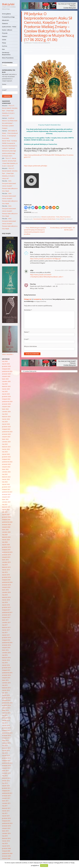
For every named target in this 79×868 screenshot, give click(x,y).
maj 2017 (5, 625)
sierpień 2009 (6, 858)
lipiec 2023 (5, 439)
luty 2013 (5, 753)
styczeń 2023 (6, 454)
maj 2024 (5, 414)
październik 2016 (7, 643)
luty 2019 (5, 572)
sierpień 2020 (6, 527)
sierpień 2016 (6, 648)
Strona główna (6, 14)
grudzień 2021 (6, 487)
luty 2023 (5, 452)
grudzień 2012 (6, 758)
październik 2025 (7, 371)
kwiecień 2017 (6, 627)
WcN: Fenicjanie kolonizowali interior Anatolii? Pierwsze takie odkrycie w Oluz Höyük (10, 186)
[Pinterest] (36, 208)
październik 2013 (7, 733)
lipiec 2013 (5, 740)
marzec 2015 (6, 690)
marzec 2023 (6, 449)
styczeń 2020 (6, 545)
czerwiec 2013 (6, 743)
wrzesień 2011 (6, 796)
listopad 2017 (6, 610)
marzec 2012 (6, 781)
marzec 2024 (6, 419)
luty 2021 (5, 512)
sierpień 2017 (6, 617)
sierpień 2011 (6, 798)
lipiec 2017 (5, 620)
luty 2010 (5, 843)
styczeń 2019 (6, 575)
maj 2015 (5, 685)
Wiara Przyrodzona (8, 58)
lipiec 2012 (5, 771)
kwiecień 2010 (6, 838)
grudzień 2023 (6, 427)
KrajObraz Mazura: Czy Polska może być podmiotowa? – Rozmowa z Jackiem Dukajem (10, 123)
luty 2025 (5, 391)
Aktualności (6, 20)
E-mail (26, 339)
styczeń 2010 (6, 846)
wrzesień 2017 (6, 615)
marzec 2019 (6, 570)
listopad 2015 (6, 670)
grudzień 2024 (6, 396)
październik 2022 (7, 462)
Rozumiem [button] (44, 865)
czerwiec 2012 (6, 773)
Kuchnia (5, 46)
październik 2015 (7, 673)
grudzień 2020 (6, 517)
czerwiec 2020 (6, 532)
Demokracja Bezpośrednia (6, 54)
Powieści (5, 36)
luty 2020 (5, 542)
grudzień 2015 (6, 668)
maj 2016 (5, 655)
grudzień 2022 (6, 457)
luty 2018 (5, 602)
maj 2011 (5, 806)
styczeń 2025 (6, 394)
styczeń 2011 (6, 816)
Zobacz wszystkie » (8, 354)
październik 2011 (7, 793)
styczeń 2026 (6, 364)
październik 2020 (7, 522)
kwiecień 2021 (6, 507)
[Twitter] (33, 208)
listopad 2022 (6, 459)
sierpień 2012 (6, 768)
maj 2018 (5, 595)
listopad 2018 (6, 580)
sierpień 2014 (6, 708)
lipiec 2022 (5, 469)
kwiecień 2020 (6, 537)
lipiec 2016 (5, 650)
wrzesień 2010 (6, 826)
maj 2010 (5, 836)
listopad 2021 (6, 489)
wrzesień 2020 (6, 525)
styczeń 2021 (6, 514)
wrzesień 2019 (6, 555)
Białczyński (8, 4)
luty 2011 (5, 813)
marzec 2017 (6, 630)
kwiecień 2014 (6, 718)
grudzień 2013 (6, 728)
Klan (3, 49)
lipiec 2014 (5, 710)
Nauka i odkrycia (7, 30)
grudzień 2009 (6, 848)
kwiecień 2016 (6, 658)
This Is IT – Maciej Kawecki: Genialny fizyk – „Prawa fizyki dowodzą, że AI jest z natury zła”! (10, 111)
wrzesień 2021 (6, 494)
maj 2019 (5, 565)
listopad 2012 (6, 761)
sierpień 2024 (6, 407)
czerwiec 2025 (6, 381)
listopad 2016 (6, 640)
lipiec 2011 (5, 801)
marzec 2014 (6, 720)
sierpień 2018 (6, 587)
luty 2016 (5, 663)
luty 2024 (5, 422)
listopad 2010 (6, 821)
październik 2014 (7, 703)
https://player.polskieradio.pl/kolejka (36, 166)
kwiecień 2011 (6, 808)
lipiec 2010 (5, 831)
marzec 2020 (6, 540)
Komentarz (28, 310)
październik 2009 (7, 853)
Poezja (4, 43)
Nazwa (27, 332)
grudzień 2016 (6, 638)
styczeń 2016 (6, 665)
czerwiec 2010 (6, 833)
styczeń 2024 (6, 424)
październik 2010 (7, 823)
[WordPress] (50, 208)
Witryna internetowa (30, 346)
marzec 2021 (6, 509)
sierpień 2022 (6, 467)
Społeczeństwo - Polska (53, 217)
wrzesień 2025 (6, 374)
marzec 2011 (6, 811)
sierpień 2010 (6, 828)
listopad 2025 (6, 369)
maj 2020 (5, 535)
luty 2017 (5, 632)
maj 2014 (5, 715)
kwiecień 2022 (6, 477)
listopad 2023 (6, 429)
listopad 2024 (6, 399)
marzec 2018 (6, 600)
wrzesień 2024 (6, 404)
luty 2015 (5, 693)
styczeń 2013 (6, 756)
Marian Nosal (6, 141)
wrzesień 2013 (6, 735)
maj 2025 (5, 384)
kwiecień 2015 (6, 688)
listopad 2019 (6, 550)
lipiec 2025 (5, 379)
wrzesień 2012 (6, 766)
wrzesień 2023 (6, 434)
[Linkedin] (43, 208)
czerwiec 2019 (6, 562)
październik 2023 (7, 432)
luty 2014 (5, 723)
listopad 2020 (6, 519)
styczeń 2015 (6, 695)
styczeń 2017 (6, 635)
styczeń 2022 (6, 484)
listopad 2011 (6, 791)
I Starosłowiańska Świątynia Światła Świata (44, 219)
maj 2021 (5, 504)
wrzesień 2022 (6, 464)
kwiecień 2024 (6, 417)
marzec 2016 (6, 660)
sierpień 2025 (6, 376)
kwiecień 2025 (6, 386)
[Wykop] (29, 208)
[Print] (54, 208)
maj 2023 (5, 444)
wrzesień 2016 (6, 645)
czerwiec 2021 (6, 502)
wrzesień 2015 (6, 675)
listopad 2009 (6, 851)
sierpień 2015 (6, 678)
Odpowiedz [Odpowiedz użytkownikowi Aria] (72, 252)
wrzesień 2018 (6, 585)
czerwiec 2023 (6, 442)
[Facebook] (26, 208)
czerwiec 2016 (6, 653)
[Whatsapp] (40, 208)
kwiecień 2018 (6, 597)
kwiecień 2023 (6, 447)
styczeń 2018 (6, 605)
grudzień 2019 (6, 547)
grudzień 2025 (6, 366)
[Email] (57, 208)
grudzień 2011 (6, 788)
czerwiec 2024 (6, 412)
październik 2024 (7, 401)
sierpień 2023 (6, 437)
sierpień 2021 (6, 497)
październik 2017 (7, 612)
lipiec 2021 (5, 499)
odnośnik (62, 219)
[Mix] (47, 208)
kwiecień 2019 (6, 567)
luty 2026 (5, 361)
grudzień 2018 (6, 577)
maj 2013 (5, 745)
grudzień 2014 (6, 698)
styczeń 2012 (6, 786)
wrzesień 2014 (6, 705)
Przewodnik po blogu (8, 17)
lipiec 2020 (5, 530)
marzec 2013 (6, 750)
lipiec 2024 (5, 409)
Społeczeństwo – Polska (9, 27)
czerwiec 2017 (6, 622)
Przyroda (5, 33)
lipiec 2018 (5, 590)
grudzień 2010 (6, 818)
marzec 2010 (6, 841)
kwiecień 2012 (6, 778)
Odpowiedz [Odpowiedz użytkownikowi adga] (72, 270)
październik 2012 (7, 763)
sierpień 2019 (6, 557)
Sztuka (4, 40)
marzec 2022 (6, 479)
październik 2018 (7, 582)
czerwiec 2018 (6, 592)
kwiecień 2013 (6, 748)
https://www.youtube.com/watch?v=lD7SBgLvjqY (45, 259)
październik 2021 (7, 492)
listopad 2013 (6, 730)
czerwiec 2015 (6, 683)
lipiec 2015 (5, 680)
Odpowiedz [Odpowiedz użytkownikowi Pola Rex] (72, 284)
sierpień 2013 (6, 738)
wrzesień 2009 (6, 856)
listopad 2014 (6, 700)
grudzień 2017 (6, 607)
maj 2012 (5, 776)
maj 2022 (5, 474)
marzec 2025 (6, 389)
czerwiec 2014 (6, 713)
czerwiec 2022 (6, 472)
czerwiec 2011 (6, 803)
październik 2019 (7, 552)
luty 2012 (5, 783)
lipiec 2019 (5, 560)
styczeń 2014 (6, 725)
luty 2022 (5, 482)
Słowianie (5, 23)
